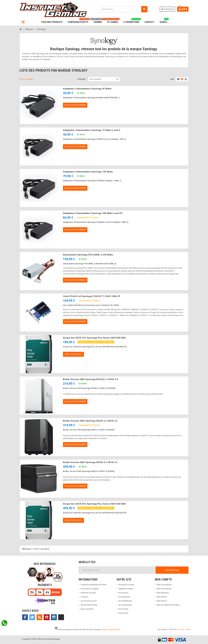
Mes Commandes (164, 585)
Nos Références (125, 601)
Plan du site (123, 613)
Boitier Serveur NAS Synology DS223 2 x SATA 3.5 (90, 421)
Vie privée (181, 629)
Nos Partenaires (125, 605)
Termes (188, 629)
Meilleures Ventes (126, 589)
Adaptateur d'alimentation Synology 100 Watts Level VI (93, 213)
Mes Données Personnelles (168, 605)
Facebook (25, 617)
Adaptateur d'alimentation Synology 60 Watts (87, 89)
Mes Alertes (162, 597)
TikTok (61, 617)
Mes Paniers (162, 601)
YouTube (47, 617)
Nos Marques (124, 597)
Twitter (32, 617)
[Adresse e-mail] (117, 570)
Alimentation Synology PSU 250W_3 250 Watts (88, 255)
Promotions (123, 593)
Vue (172, 79)
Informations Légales (89, 589)
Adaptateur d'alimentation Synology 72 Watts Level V (92, 130)
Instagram (54, 617)
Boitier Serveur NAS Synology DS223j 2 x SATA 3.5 (90, 379)
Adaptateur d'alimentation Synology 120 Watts (88, 172)
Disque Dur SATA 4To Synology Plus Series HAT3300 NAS (94, 338)
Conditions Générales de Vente (93, 585)
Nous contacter (87, 609)
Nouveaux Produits (126, 585)
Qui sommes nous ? (89, 601)
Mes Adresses (163, 593)
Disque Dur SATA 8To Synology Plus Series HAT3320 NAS (94, 504)
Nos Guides (123, 609)
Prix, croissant (95, 79)
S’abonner (172, 570)
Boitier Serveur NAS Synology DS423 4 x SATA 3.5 (90, 462)
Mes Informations (164, 589)
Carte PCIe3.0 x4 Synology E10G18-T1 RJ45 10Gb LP (92, 296)
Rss (39, 617)
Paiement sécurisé (88, 593)
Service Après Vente (89, 605)
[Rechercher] (123, 9)
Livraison (84, 597)
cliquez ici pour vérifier (111, 629)
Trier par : (82, 79)
